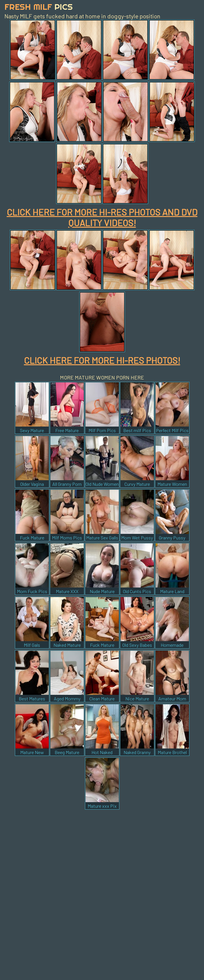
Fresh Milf (39, 7)
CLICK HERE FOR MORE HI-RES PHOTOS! (102, 360)
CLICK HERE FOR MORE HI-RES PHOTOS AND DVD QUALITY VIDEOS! (102, 217)
